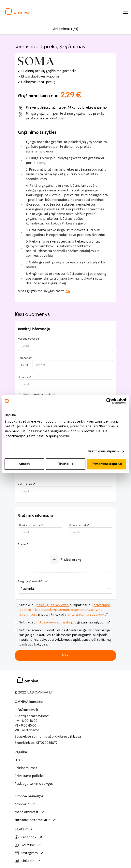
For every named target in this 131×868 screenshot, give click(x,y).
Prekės (22, 545)
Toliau (66, 655)
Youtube (28, 845)
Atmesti (24, 464)
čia (68, 291)
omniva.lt (25, 804)
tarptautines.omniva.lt (36, 820)
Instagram (29, 853)
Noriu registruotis (39, 395)
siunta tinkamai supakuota (85, 615)
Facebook (29, 837)
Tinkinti (66, 464)
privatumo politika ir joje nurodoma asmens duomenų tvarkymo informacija (65, 610)
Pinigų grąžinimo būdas (33, 582)
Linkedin (28, 861)
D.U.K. (19, 760)
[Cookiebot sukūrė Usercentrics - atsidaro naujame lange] (109, 401)
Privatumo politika (29, 776)
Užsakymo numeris (31, 525)
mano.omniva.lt (30, 812)
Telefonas (25, 358)
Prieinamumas (26, 768)
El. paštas (24, 377)
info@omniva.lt (27, 710)
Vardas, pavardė (29, 339)
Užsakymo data (79, 525)
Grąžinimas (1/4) (65, 29)
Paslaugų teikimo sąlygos (34, 784)
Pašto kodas (26, 484)
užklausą (74, 737)
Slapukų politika (58, 436)
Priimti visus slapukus (103, 451)
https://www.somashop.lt (56, 622)
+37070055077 (47, 743)
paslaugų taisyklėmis (52, 605)
